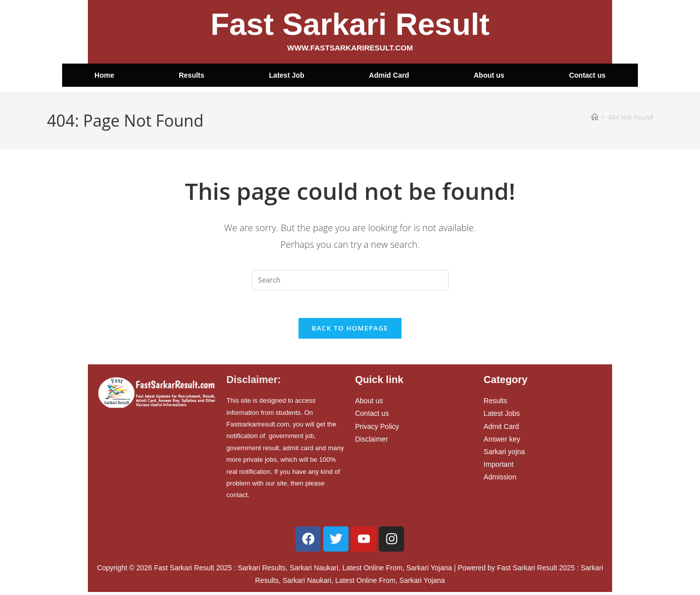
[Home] (595, 117)
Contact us (587, 75)
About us (489, 75)
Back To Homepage (350, 331)
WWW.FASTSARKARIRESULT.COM (350, 48)
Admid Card (389, 75)
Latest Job (287, 75)
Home (104, 75)
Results (192, 75)
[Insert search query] (350, 280)
